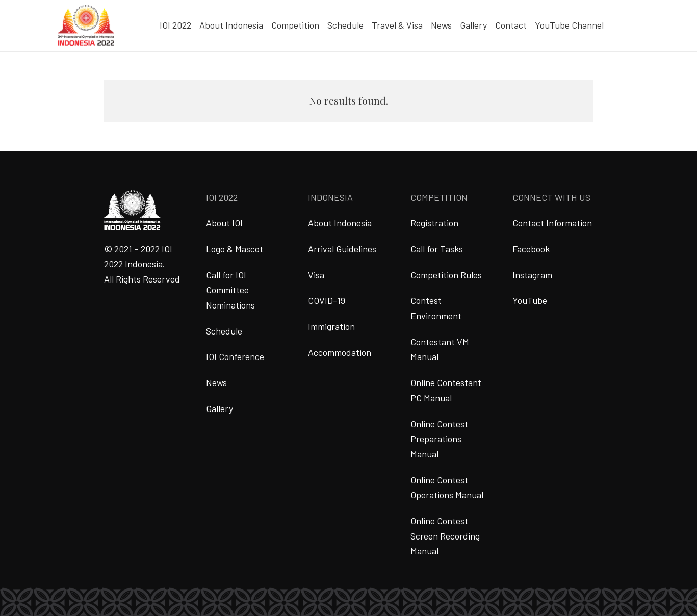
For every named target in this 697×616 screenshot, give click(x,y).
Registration (434, 223)
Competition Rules (446, 275)
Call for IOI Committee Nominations (230, 290)
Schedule (224, 331)
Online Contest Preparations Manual (439, 439)
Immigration (331, 326)
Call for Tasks (437, 249)
